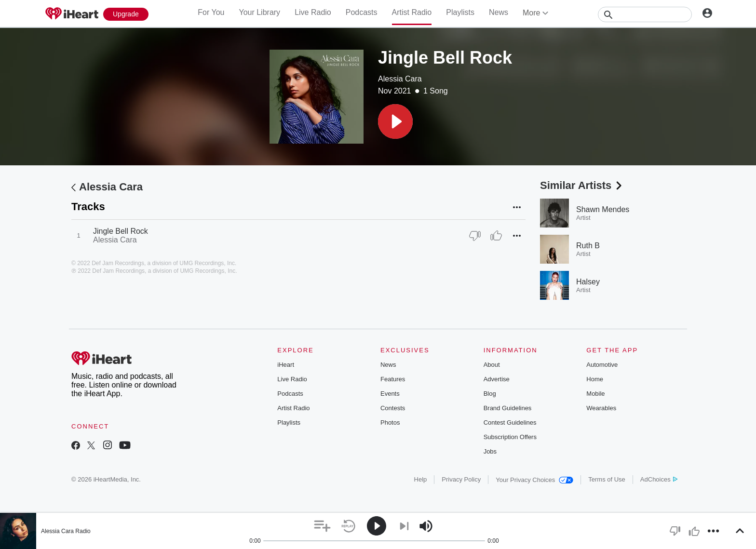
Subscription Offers (510, 437)
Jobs (490, 451)
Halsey (588, 282)
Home (595, 379)
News (499, 12)
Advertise (497, 379)
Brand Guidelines (508, 408)
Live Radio (313, 12)
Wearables (601, 408)
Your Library (259, 12)
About (492, 365)
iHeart (286, 365)
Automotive (602, 365)
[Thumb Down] (475, 236)
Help (421, 479)
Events (390, 394)
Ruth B (588, 246)
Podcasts (362, 12)
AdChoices (659, 479)
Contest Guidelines (510, 422)
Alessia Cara (400, 79)
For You (211, 12)
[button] (395, 121)
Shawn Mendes (603, 209)
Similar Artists (582, 185)
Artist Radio (412, 12)
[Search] (645, 14)
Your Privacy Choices (534, 480)
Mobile (595, 394)
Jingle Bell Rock (121, 231)
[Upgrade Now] (126, 14)
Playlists (460, 12)
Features (393, 379)
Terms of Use (607, 479)
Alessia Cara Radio (66, 531)
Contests (393, 408)
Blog (490, 394)
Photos (390, 422)
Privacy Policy (461, 479)
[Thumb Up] (496, 236)
